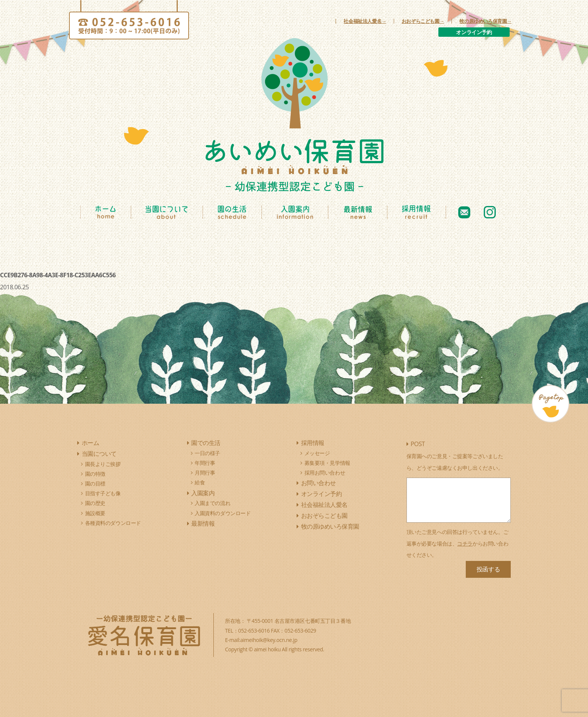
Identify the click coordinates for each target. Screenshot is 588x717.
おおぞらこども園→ (423, 21)
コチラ (465, 543)
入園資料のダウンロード (223, 513)
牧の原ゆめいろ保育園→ (485, 21)
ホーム (91, 443)
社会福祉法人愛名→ (365, 21)
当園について (99, 454)
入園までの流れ (212, 503)
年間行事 (205, 463)
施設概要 (95, 513)
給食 (200, 482)
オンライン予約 (474, 32)
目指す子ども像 (103, 493)
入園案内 (203, 493)
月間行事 (205, 473)
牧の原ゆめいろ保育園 (330, 526)
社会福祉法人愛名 (324, 505)
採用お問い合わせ (325, 473)
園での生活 (206, 443)
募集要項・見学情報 (327, 463)
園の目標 (95, 483)
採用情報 (313, 443)
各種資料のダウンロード (113, 523)
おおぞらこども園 (324, 516)
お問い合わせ (319, 483)
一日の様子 (207, 453)
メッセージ (317, 453)
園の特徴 (95, 474)
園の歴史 (95, 503)
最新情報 (203, 523)
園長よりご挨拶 (103, 464)
